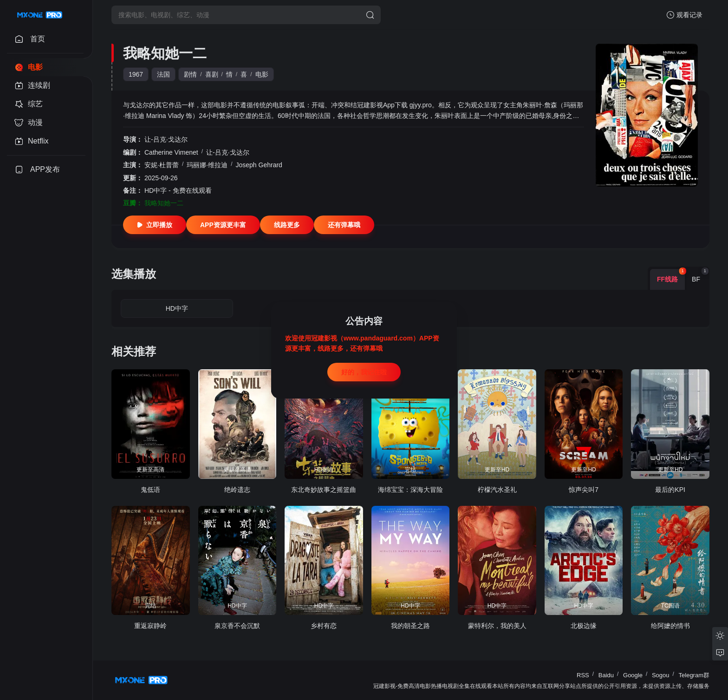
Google (633, 675)
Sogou (661, 675)
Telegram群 (694, 675)
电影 (262, 74)
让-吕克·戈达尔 (166, 139)
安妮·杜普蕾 (162, 165)
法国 (163, 74)
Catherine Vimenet (171, 152)
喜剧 (212, 74)
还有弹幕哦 (344, 225)
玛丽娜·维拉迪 (207, 165)
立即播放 (155, 225)
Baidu (606, 675)
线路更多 (287, 225)
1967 (136, 74)
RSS (583, 675)
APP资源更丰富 (223, 225)
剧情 (190, 74)
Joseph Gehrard (259, 165)
